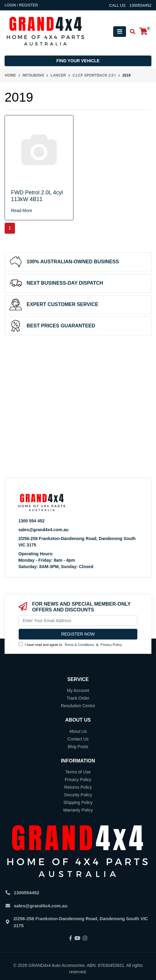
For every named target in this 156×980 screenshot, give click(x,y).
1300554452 (26, 893)
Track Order (78, 698)
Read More (22, 211)
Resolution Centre (78, 706)
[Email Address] (78, 620)
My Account (78, 690)
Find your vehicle (78, 61)
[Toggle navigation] (120, 32)
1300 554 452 (32, 521)
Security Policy (78, 795)
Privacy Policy (111, 645)
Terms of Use (78, 772)
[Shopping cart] (143, 32)
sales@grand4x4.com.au (43, 530)
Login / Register (21, 5)
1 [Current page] (10, 228)
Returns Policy (78, 787)
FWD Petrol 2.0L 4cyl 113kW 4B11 (37, 196)
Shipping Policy (78, 802)
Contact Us (78, 739)
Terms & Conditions (79, 645)
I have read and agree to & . (71, 644)
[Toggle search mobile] (131, 32)
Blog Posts (78, 747)
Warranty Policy (78, 810)
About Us (78, 731)
